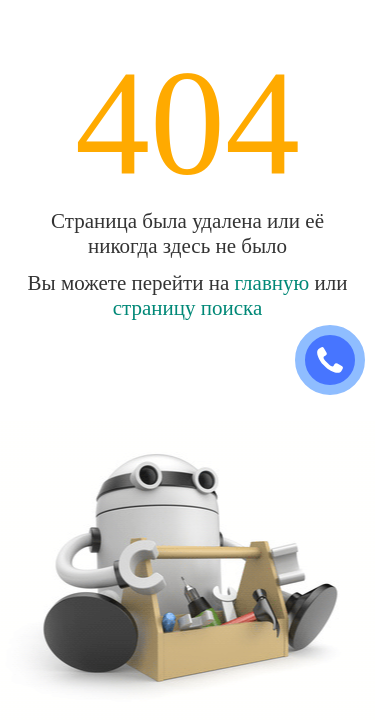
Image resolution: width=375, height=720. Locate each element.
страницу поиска (188, 308)
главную (272, 283)
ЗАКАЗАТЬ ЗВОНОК (338, 360)
